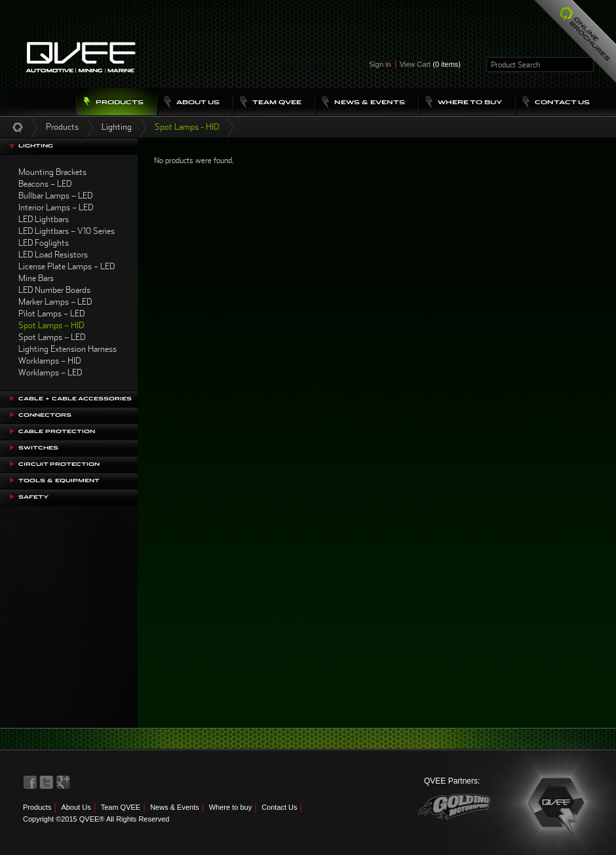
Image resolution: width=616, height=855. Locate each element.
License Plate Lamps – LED (67, 266)
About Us (76, 807)
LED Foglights (44, 243)
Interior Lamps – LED (56, 207)
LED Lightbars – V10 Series (67, 231)
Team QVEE (121, 807)
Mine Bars (36, 278)
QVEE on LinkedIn (64, 782)
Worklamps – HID (49, 361)
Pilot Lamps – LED (51, 313)
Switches (38, 448)
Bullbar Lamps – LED (55, 196)
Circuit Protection (59, 464)
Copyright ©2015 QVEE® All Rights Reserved (96, 819)
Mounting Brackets (52, 172)
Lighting (117, 127)
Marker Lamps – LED (55, 302)
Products (62, 127)
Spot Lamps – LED (52, 337)
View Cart (430, 64)
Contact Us (279, 807)
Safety (33, 497)
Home (18, 127)
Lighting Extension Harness (67, 349)
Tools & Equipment (59, 481)
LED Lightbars (44, 219)
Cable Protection (57, 431)
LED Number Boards (54, 290)
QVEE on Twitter (47, 782)
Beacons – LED (45, 184)
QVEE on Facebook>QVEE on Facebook (30, 782)
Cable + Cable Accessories (75, 399)
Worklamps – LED (50, 372)
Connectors (45, 415)
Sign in (380, 64)
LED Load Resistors (53, 255)
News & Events (175, 807)
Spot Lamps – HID (51, 325)
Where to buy (230, 807)
